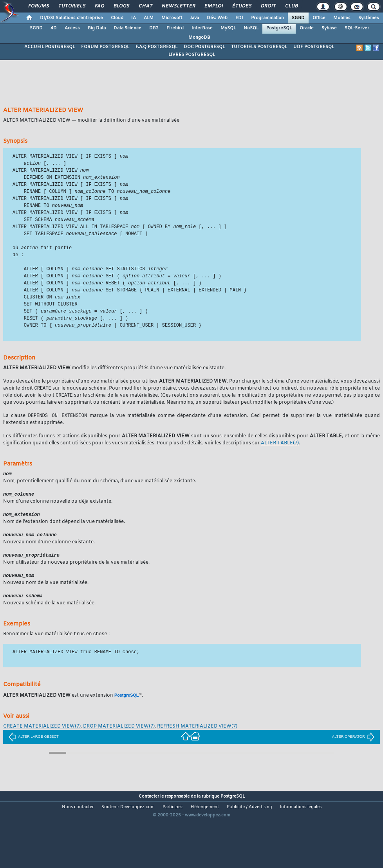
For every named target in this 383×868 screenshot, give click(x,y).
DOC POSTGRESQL (204, 47)
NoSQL (251, 28)
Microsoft (172, 18)
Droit (268, 6)
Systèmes (369, 18)
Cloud (117, 18)
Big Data (97, 28)
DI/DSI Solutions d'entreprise (71, 18)
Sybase (329, 28)
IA (134, 18)
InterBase (202, 28)
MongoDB (199, 38)
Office (319, 18)
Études (241, 6)
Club (291, 6)
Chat (145, 6)
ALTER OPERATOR (353, 749)
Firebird (175, 28)
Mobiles (342, 18)
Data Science (127, 28)
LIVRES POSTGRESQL (192, 55)
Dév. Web (217, 18)
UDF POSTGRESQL (314, 47)
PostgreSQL (279, 28)
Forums (38, 6)
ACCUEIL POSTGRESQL (50, 47)
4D (54, 28)
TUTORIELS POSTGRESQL (259, 47)
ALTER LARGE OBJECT (34, 749)
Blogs (121, 6)
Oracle (307, 28)
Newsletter (178, 6)
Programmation (267, 18)
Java (194, 18)
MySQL (228, 28)
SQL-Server (357, 28)
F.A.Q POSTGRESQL (156, 47)
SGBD (298, 18)
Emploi (213, 6)
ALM (149, 18)
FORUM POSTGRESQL (105, 47)
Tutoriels (71, 6)
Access (72, 28)
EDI (239, 18)
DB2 (154, 28)
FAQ (99, 6)
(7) (280, 453)
